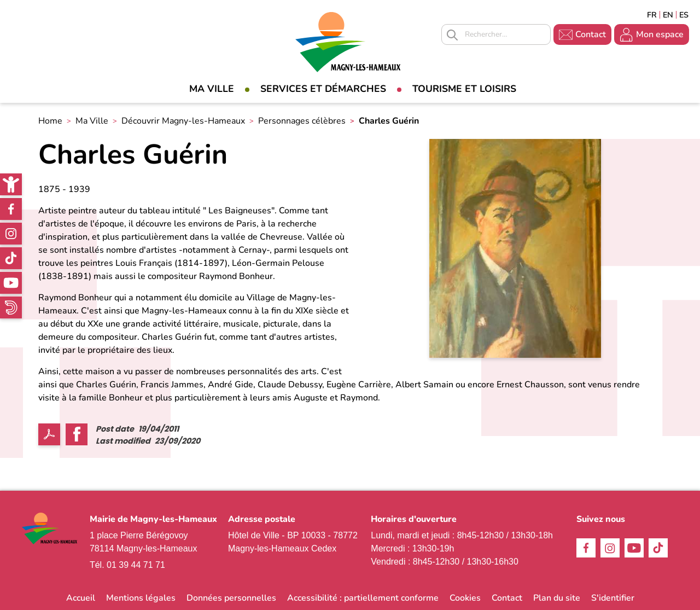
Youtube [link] (11, 283)
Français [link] (652, 15)
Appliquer (452, 35)
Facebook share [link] (77, 434)
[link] (11, 184)
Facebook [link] (11, 209)
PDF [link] (49, 434)
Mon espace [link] (660, 34)
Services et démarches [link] (323, 89)
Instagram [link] (11, 234)
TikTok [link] (11, 258)
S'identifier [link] (613, 598)
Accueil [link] (81, 598)
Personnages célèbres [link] (302, 121)
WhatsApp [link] (11, 307)
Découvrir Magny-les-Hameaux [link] (183, 121)
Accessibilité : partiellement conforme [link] (363, 598)
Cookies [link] (465, 598)
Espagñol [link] (684, 15)
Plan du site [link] (557, 598)
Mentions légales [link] (141, 598)
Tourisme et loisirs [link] (464, 89)
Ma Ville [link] (212, 89)
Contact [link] (591, 34)
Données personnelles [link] (231, 598)
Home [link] (50, 121)
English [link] (668, 15)
